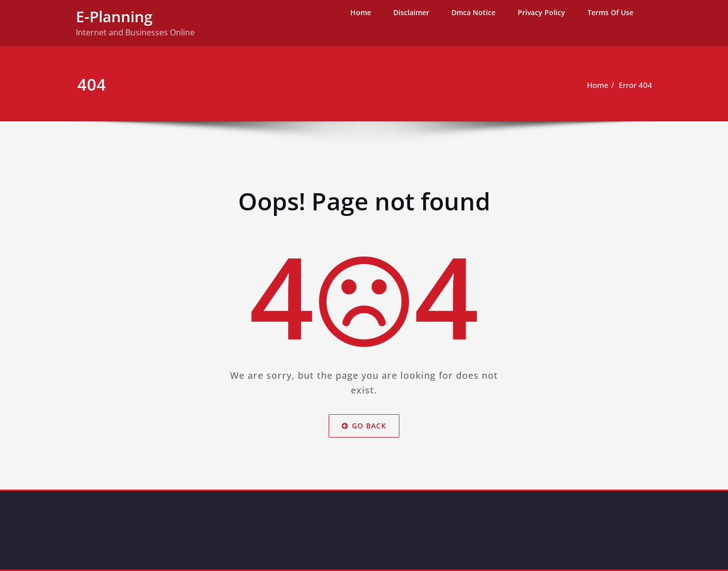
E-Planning (114, 16)
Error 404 (635, 85)
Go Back (364, 426)
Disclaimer (411, 12)
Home (361, 12)
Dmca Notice (473, 12)
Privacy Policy (541, 12)
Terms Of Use (610, 12)
